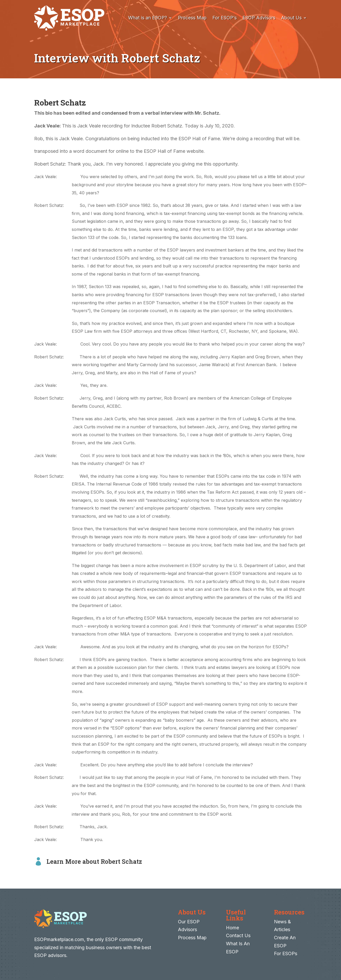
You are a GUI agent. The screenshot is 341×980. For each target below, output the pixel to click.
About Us (291, 18)
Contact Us (238, 935)
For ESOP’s (225, 18)
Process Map (192, 18)
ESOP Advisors (259, 18)
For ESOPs (286, 953)
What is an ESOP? (148, 18)
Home (232, 928)
